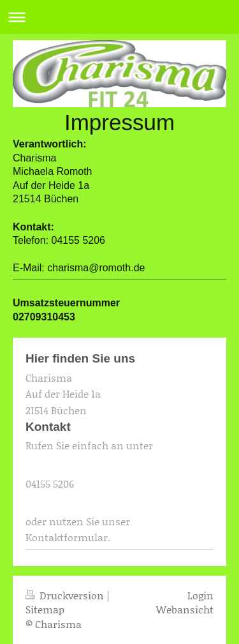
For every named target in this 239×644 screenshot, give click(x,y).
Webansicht (185, 609)
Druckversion (66, 595)
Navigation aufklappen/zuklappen (119, 17)
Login (200, 595)
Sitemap (45, 609)
